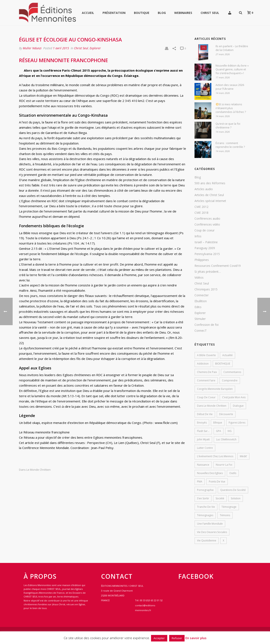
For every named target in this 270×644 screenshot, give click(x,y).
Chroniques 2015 (206, 289)
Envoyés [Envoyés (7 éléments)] (202, 423)
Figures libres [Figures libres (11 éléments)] (237, 423)
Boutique (142, 13)
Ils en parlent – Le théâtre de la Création (232, 48)
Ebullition (201, 301)
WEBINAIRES (183, 13)
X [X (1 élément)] (223, 540)
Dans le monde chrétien (35, 470)
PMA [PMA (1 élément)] (200, 482)
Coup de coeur (205, 230)
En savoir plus (196, 638)
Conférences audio (207, 219)
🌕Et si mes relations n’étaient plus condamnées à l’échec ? (231, 108)
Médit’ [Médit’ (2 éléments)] (243, 456)
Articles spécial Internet (210, 201)
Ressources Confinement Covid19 (218, 266)
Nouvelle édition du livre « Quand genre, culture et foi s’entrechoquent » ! (232, 69)
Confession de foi (207, 325)
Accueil (88, 13)
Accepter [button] (159, 638)
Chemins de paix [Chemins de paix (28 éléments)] (207, 372)
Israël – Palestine (206, 242)
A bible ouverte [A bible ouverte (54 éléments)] (206, 355)
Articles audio (204, 189)
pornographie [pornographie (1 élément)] (205, 490)
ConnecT (201, 331)
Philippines (202, 260)
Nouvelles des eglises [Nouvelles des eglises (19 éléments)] (210, 473)
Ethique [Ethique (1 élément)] (218, 423)
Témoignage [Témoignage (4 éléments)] (229, 507)
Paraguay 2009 (205, 248)
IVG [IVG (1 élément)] (230, 431)
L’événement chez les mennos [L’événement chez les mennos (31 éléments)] (215, 456)
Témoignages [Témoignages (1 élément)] (205, 515)
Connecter (202, 295)
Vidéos (199, 278)
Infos (198, 236)
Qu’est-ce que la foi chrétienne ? (228, 126)
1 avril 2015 (61, 48)
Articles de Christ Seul (209, 195)
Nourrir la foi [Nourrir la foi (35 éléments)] (224, 465)
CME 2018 (201, 213)
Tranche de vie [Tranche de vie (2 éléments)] (206, 507)
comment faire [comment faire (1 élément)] (206, 380)
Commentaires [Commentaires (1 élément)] (232, 372)
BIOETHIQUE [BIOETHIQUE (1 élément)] (223, 364)
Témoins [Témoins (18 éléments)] (225, 515)
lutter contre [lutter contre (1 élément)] (205, 448)
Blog (162, 13)
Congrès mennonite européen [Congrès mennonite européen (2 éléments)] (215, 389)
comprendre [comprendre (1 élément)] (230, 380)
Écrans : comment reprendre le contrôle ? (230, 145)
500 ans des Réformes (210, 183)
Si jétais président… (208, 272)
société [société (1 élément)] (220, 498)
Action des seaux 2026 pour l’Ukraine (230, 87)
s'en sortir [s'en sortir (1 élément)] (203, 498)
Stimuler (200, 319)
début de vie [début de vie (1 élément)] (205, 414)
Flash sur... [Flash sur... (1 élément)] (203, 431)
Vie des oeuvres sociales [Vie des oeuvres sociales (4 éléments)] (212, 532)
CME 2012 (201, 207)
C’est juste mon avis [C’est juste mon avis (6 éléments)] (234, 397)
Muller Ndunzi (32, 48)
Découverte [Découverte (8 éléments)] (226, 414)
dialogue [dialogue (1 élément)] (238, 406)
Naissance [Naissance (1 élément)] (203, 465)
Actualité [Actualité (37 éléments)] (227, 355)
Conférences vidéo (207, 224)
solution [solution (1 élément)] (236, 498)
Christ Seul (210, 13)
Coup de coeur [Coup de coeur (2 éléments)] (206, 397)
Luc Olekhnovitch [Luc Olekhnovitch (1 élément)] (226, 439)
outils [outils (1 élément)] (233, 473)
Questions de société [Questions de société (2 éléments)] (233, 490)
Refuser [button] (177, 638)
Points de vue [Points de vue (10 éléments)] (217, 482)
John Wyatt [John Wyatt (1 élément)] (203, 439)
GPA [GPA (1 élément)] (219, 431)
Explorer (95, 48)
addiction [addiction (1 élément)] (203, 364)
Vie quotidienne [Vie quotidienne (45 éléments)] (207, 540)
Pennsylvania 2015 (207, 254)
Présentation (114, 13)
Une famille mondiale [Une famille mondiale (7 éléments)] (210, 524)
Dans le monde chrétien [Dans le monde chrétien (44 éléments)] (212, 406)
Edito (198, 307)
